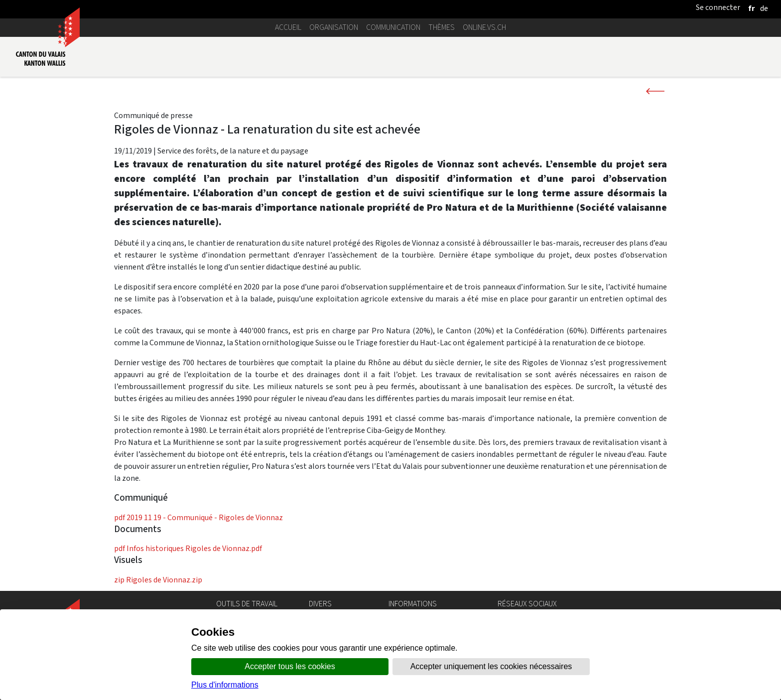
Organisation (334, 27)
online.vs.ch (484, 27)
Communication (393, 27)
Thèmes (442, 27)
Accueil (288, 27)
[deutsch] (764, 8)
